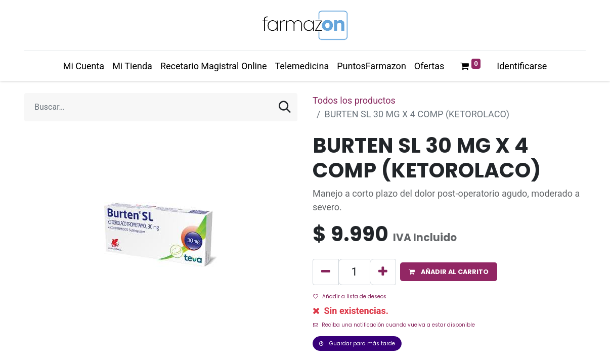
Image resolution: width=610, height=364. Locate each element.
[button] (449, 272)
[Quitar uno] (326, 272)
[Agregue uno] (383, 272)
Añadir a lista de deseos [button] (350, 297)
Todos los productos (354, 100)
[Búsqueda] (285, 107)
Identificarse (522, 66)
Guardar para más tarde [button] (357, 344)
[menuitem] (84, 66)
